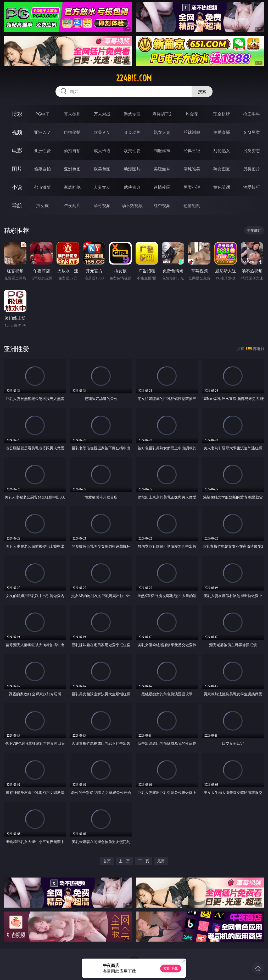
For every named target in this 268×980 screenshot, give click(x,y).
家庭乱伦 (72, 187)
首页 (107, 861)
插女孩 (42, 205)
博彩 (17, 114)
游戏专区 (132, 114)
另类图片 (252, 169)
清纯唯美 (192, 169)
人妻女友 (102, 187)
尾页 (161, 861)
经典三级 (192, 151)
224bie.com (134, 78)
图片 (17, 169)
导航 (17, 205)
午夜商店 (72, 205)
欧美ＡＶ (102, 132)
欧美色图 (102, 169)
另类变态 (252, 151)
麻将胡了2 (162, 114)
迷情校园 (162, 187)
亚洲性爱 (42, 151)
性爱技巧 (252, 187)
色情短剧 (192, 205)
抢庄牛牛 (252, 114)
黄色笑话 (222, 187)
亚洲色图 (72, 169)
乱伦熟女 (222, 151)
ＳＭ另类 (252, 132)
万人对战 (102, 114)
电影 (17, 150)
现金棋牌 (222, 114)
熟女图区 (222, 169)
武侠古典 (132, 187)
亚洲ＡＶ (42, 132)
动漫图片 (132, 169)
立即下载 (171, 968)
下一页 (144, 861)
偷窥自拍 (42, 169)
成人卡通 (102, 151)
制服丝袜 (162, 151)
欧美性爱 (132, 151)
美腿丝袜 (162, 169)
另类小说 (192, 187)
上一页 (124, 861)
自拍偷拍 (72, 132)
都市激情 (42, 187)
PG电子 (42, 114)
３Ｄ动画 (132, 132)
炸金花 (192, 114)
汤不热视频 (132, 205)
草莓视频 (102, 205)
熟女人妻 (162, 132)
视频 (17, 132)
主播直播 (222, 132)
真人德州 (72, 114)
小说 (17, 187)
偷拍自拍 (72, 151)
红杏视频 (162, 205)
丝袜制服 (192, 132)
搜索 (202, 91)
